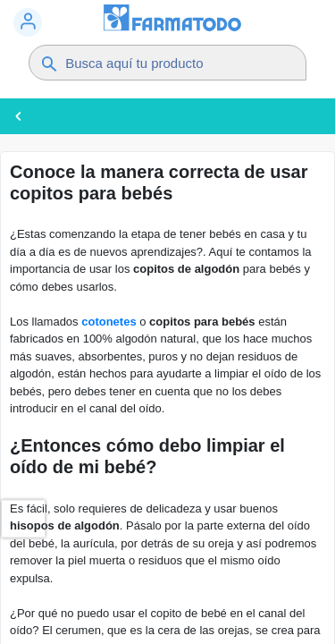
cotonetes (109, 322)
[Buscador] (177, 63)
